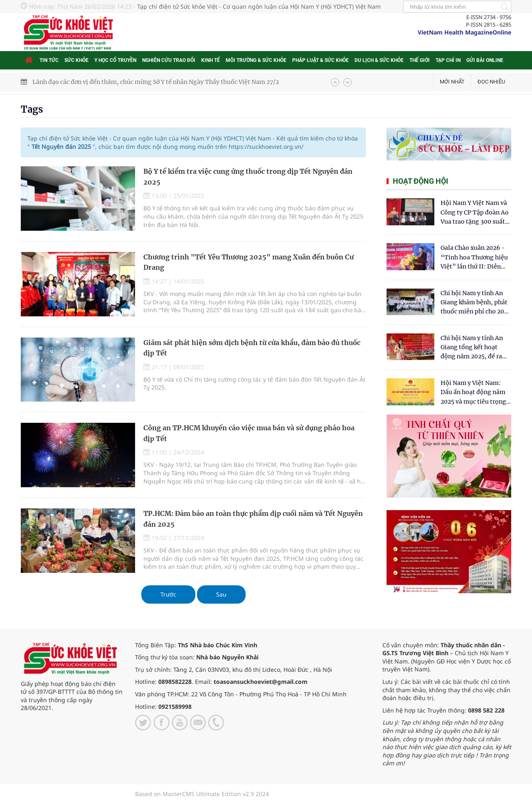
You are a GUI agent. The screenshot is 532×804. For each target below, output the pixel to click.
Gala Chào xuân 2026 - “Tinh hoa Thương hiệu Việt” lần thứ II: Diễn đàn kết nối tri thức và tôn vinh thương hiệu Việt (474, 258)
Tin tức (49, 60)
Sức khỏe (76, 60)
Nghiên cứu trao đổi (169, 60)
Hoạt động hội (420, 181)
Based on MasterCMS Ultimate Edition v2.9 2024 (202, 794)
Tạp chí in (448, 60)
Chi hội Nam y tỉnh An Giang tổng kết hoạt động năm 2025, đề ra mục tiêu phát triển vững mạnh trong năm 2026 (473, 348)
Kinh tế (211, 60)
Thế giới (420, 60)
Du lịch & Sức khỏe (379, 60)
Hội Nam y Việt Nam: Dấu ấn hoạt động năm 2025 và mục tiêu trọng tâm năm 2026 (473, 393)
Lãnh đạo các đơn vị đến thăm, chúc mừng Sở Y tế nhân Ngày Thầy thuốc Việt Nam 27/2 (156, 82)
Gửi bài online (485, 60)
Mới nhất (452, 82)
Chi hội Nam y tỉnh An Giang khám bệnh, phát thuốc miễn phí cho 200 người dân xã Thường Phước (474, 303)
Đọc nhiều (491, 82)
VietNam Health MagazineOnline (464, 32)
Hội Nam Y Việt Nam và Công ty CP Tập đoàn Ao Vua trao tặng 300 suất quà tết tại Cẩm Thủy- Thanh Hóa (475, 213)
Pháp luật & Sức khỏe (320, 60)
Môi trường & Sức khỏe (256, 60)
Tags (32, 109)
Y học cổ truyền (115, 60)
